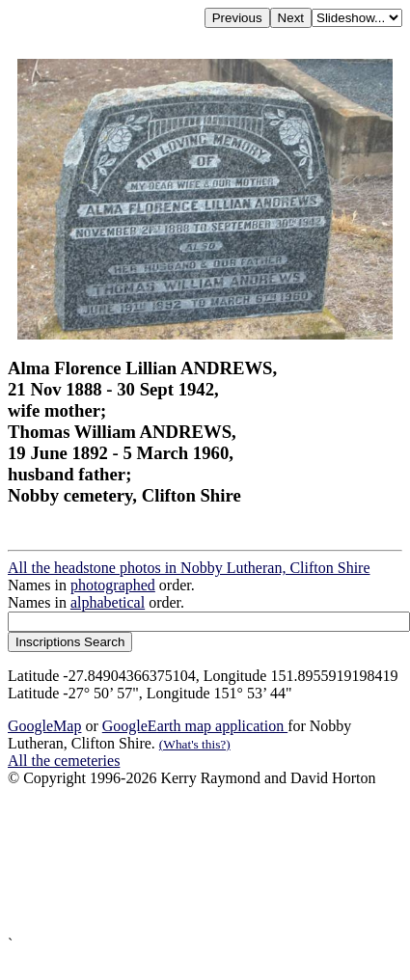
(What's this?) (195, 744)
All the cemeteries (64, 761)
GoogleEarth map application (195, 726)
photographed (113, 585)
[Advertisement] (189, 861)
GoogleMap (44, 726)
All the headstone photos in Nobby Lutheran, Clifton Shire (189, 568)
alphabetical (108, 602)
